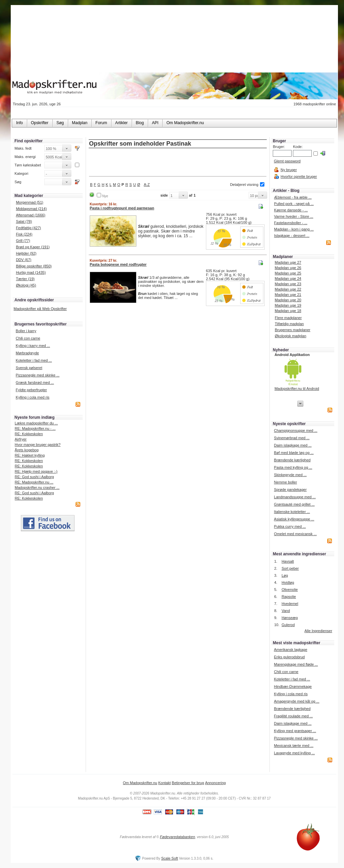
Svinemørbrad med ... (292, 438)
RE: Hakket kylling (30, 455)
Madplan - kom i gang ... (294, 229)
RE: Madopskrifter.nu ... (34, 482)
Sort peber (290, 568)
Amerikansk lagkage (290, 650)
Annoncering (215, 783)
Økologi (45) (26, 285)
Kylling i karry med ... (33, 346)
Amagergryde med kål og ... (296, 701)
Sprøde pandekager (290, 490)
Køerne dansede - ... (291, 210)
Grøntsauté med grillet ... (294, 504)
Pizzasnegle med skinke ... (38, 375)
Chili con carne (28, 338)
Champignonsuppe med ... (296, 430)
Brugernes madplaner (293, 330)
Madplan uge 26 (288, 268)
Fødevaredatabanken (178, 837)
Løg (285, 575)
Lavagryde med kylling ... (294, 753)
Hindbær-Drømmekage (293, 686)
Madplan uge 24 (288, 278)
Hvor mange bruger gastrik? (38, 445)
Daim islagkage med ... (293, 445)
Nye (105, 196)
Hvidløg (288, 582)
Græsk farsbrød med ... (35, 382)
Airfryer (21, 439)
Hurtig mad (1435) (31, 272)
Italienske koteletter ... (292, 512)
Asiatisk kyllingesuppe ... (294, 519)
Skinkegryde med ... (290, 475)
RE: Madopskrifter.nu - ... (35, 428)
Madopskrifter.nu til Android (297, 389)
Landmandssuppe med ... (295, 497)
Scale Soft (170, 858)
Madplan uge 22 (288, 289)
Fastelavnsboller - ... (291, 223)
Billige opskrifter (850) (34, 266)
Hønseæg (290, 618)
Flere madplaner (288, 318)
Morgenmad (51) (29, 202)
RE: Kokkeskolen (29, 434)
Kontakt (164, 783)
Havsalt (288, 561)
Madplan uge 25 (288, 273)
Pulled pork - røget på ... (294, 204)
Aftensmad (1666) (30, 215)
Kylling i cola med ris (33, 397)
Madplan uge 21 (288, 295)
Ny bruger (289, 170)
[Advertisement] (178, 163)
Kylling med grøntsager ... (295, 731)
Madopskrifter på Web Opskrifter (40, 309)
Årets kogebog (27, 450)
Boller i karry (26, 331)
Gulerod (288, 625)
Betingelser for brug (188, 783)
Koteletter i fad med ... (34, 360)
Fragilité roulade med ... (293, 716)
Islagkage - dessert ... (292, 236)
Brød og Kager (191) (33, 247)
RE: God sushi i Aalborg (34, 477)
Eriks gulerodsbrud (289, 657)
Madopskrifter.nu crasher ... (37, 488)
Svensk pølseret (29, 368)
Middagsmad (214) (31, 209)
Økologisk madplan (291, 336)
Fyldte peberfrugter (31, 390)
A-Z (147, 185)
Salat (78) (24, 221)
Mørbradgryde (27, 353)
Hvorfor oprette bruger (299, 176)
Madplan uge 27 (288, 262)
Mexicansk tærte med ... (293, 746)
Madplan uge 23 (288, 284)
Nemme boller (286, 482)
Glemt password (287, 161)
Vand (286, 611)
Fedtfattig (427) (28, 228)
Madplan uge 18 (288, 311)
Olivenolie (290, 590)
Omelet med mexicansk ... (295, 534)
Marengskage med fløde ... (296, 664)
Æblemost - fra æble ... (293, 197)
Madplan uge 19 (288, 305)
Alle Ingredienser (318, 631)
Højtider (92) (26, 253)
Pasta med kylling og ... (293, 467)
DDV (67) (24, 260)
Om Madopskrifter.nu (140, 783)
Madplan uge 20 (288, 300)
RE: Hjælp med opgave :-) (36, 471)
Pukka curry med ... (290, 526)
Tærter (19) (25, 279)
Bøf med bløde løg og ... (294, 453)
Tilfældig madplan (289, 324)
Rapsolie (289, 597)
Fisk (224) (24, 234)
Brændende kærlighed (292, 460)
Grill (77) (23, 241)
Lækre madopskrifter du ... (36, 423)
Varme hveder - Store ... (294, 216)
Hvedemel (290, 604)
